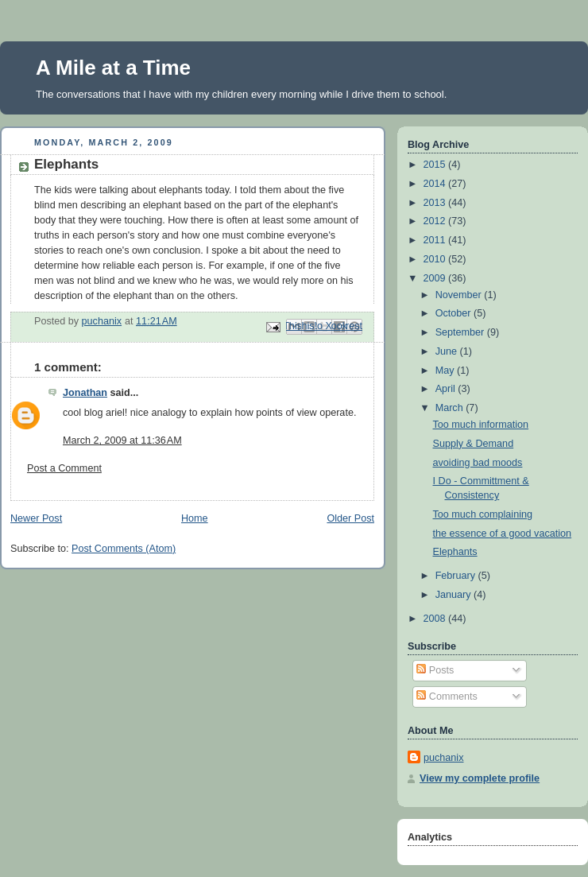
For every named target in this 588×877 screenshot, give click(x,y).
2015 (436, 165)
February (457, 576)
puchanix (443, 758)
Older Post (350, 518)
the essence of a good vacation (503, 534)
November (460, 295)
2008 (436, 619)
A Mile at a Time (113, 68)
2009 (436, 278)
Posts (435, 670)
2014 (436, 184)
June (448, 351)
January (455, 595)
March (451, 408)
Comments (447, 697)
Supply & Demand (474, 444)
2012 (436, 221)
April (447, 389)
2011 (436, 240)
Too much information (481, 425)
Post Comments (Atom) (124, 549)
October (455, 313)
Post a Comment (64, 468)
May (446, 371)
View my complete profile (480, 778)
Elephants (455, 552)
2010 (436, 259)
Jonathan (85, 393)
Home (195, 518)
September (461, 332)
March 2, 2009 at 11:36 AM (122, 440)
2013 (436, 203)
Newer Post (36, 518)
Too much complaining (483, 514)
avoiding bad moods (478, 463)
